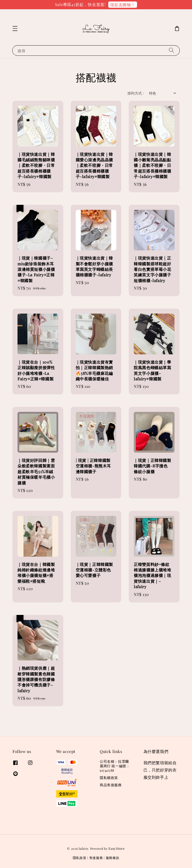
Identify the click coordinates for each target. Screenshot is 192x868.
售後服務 (96, 858)
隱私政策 (80, 858)
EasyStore (117, 848)
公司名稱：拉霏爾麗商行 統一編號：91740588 (115, 766)
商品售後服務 (111, 785)
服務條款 (113, 858)
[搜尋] (171, 50)
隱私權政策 (109, 778)
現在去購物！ (123, 5)
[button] (15, 29)
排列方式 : (136, 93)
